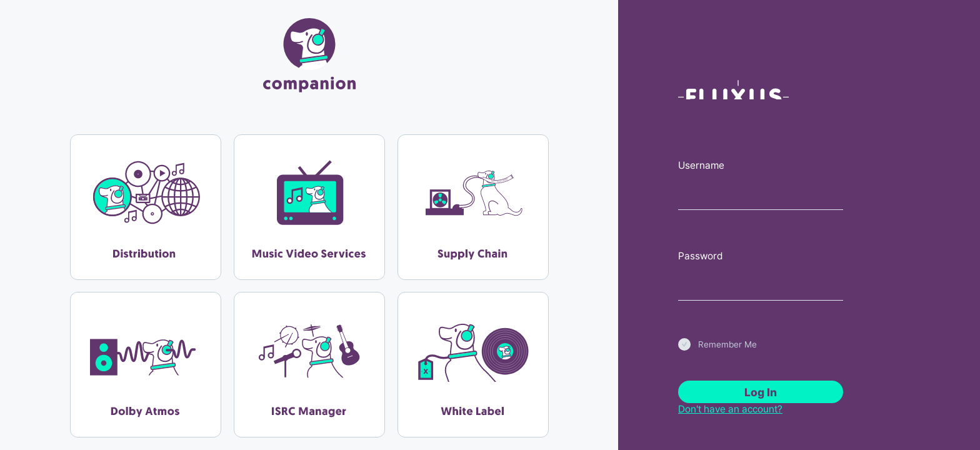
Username (701, 165)
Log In (761, 392)
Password (700, 256)
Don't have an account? (730, 409)
